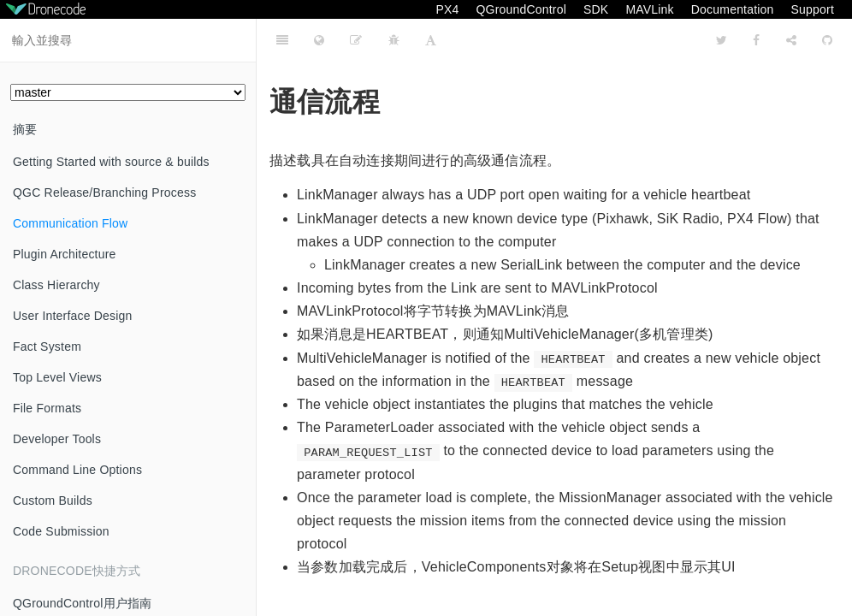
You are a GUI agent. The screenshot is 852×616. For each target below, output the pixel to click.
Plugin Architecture (65, 254)
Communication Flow (70, 223)
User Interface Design (73, 316)
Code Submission (61, 531)
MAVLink (649, 9)
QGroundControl (521, 9)
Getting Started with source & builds (111, 162)
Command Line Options (77, 470)
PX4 (447, 9)
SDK (596, 9)
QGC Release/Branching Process (104, 192)
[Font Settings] (431, 40)
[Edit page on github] (356, 40)
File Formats (47, 408)
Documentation (733, 9)
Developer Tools (57, 439)
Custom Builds (53, 500)
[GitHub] (827, 40)
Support (813, 9)
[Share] (791, 40)
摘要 (25, 129)
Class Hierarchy (56, 285)
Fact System (47, 346)
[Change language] (319, 40)
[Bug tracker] (394, 40)
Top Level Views (57, 377)
